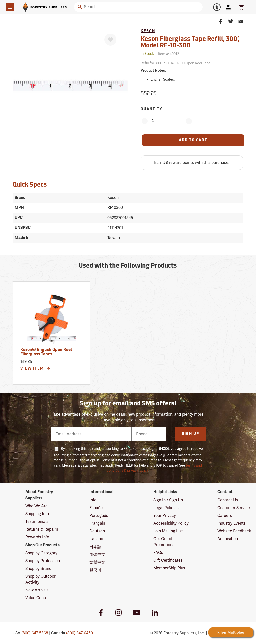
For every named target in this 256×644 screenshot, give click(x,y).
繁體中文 (97, 562)
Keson (148, 31)
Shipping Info (37, 514)
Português (99, 516)
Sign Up (191, 434)
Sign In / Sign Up (168, 500)
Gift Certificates (168, 560)
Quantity (152, 109)
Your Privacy (165, 516)
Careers (225, 516)
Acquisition (228, 539)
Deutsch (97, 531)
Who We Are (37, 506)
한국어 (95, 570)
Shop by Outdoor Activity (41, 579)
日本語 (95, 547)
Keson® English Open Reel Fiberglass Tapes (46, 352)
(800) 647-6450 (80, 633)
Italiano (96, 539)
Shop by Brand (38, 569)
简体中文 (97, 555)
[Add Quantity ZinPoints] (189, 121)
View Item (36, 369)
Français (97, 523)
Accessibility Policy (171, 523)
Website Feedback (234, 531)
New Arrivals (37, 590)
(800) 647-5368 (35, 633)
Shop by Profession (43, 561)
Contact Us (228, 500)
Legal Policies (166, 508)
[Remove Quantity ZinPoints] (145, 121)
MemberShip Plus (169, 568)
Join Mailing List (168, 531)
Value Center (37, 598)
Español (97, 508)
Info (93, 500)
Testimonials (37, 522)
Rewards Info (37, 537)
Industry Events (232, 523)
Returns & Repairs (42, 529)
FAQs (158, 553)
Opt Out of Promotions (164, 542)
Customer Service (234, 508)
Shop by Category (41, 553)
